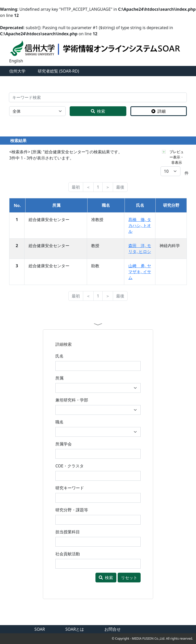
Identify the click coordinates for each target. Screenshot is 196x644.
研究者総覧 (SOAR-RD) (58, 71)
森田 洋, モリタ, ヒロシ (140, 249)
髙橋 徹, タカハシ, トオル (140, 225)
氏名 (59, 356)
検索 (98, 111)
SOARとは (75, 629)
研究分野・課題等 (72, 510)
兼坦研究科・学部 (72, 400)
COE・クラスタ (70, 466)
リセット (129, 578)
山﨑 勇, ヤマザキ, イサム (140, 272)
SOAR (40, 629)
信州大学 (17, 71)
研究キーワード (70, 488)
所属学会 (64, 444)
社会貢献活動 (68, 554)
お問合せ (113, 629)
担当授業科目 (68, 532)
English (16, 61)
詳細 (158, 111)
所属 (59, 378)
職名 (59, 422)
